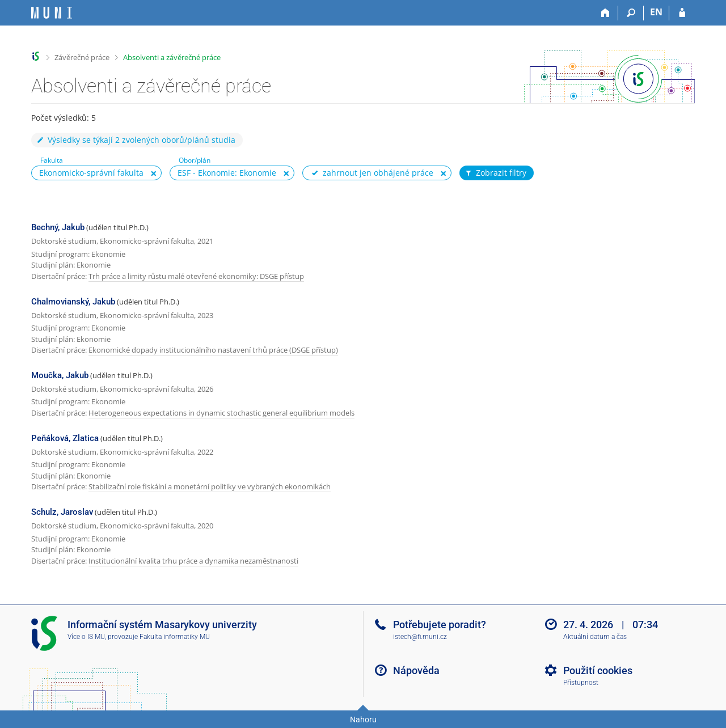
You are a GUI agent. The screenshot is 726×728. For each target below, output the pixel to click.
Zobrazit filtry (495, 173)
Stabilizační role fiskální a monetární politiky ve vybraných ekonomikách (210, 486)
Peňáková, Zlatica (65, 438)
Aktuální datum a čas (595, 637)
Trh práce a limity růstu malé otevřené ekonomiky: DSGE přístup (196, 276)
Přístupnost (581, 683)
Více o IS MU (86, 637)
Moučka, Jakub (60, 375)
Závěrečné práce (82, 57)
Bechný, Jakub (58, 227)
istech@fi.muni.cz (420, 637)
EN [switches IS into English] (656, 12)
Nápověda (416, 670)
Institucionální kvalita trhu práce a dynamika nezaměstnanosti (193, 561)
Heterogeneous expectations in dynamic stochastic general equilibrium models (221, 413)
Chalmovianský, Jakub (73, 302)
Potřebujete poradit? (440, 625)
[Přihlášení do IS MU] (682, 13)
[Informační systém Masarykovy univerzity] (52, 13)
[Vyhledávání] (631, 13)
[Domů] (605, 13)
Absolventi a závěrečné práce (172, 57)
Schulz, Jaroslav (62, 512)
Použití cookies (598, 670)
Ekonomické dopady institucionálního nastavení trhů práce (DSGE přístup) (213, 350)
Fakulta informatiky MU (175, 637)
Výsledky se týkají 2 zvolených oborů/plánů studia (136, 140)
